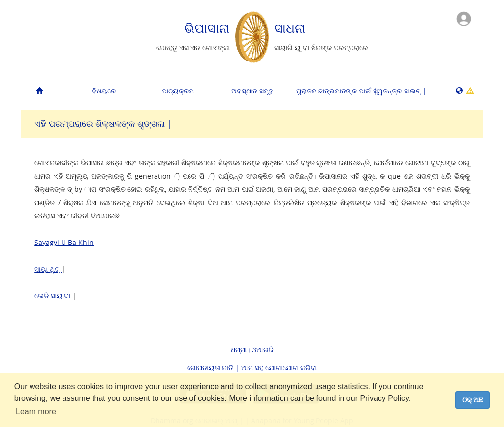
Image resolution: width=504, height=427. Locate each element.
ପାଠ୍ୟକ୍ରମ (178, 91)
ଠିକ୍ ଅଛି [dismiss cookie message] (473, 400)
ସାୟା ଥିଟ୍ (48, 269)
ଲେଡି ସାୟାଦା (53, 295)
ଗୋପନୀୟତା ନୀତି (210, 368)
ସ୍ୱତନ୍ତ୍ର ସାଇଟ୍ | (400, 91)
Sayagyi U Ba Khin (64, 242)
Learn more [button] (36, 412)
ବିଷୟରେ (104, 91)
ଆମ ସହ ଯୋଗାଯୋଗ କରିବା (279, 368)
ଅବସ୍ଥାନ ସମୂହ (252, 91)
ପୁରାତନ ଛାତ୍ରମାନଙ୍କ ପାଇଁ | (330, 91)
